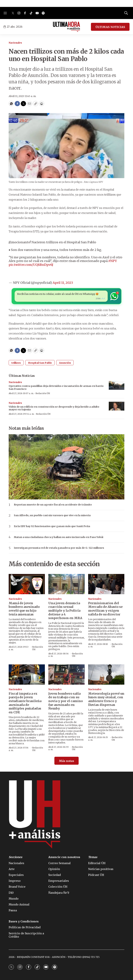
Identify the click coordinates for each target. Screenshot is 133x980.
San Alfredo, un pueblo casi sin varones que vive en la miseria (52, 515)
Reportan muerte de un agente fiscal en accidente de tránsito (53, 505)
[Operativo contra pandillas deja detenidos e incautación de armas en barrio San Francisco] (117, 385)
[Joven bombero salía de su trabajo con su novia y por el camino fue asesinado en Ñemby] (66, 675)
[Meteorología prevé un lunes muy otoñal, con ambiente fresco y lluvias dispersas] (106, 675)
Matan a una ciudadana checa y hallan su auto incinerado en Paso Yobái (59, 537)
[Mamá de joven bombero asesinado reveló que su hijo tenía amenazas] (27, 584)
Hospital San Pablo (40, 363)
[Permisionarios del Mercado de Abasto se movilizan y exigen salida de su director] (106, 584)
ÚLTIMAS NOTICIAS (110, 27)
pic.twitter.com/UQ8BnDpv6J (31, 265)
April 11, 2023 (63, 283)
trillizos (16, 363)
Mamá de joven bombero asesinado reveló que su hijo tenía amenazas (24, 609)
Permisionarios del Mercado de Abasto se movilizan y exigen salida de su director (105, 609)
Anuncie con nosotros (64, 857)
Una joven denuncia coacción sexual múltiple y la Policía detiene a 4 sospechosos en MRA (65, 611)
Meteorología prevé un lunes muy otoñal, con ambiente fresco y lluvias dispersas (106, 699)
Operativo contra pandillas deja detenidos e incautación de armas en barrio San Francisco (56, 387)
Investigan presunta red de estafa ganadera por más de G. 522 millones (59, 548)
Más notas (66, 761)
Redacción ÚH (43, 393)
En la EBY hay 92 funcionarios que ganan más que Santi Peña (52, 526)
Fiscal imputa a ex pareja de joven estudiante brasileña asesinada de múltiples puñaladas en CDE (25, 703)
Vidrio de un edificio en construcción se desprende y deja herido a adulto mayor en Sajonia (54, 408)
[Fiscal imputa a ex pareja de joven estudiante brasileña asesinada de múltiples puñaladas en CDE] (27, 675)
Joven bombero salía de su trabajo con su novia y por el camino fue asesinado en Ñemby (66, 701)
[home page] (67, 27)
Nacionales (15, 43)
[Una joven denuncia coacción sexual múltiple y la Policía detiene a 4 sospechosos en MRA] (66, 584)
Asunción (65, 363)
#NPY (113, 261)
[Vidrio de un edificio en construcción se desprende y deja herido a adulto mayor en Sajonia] (117, 406)
